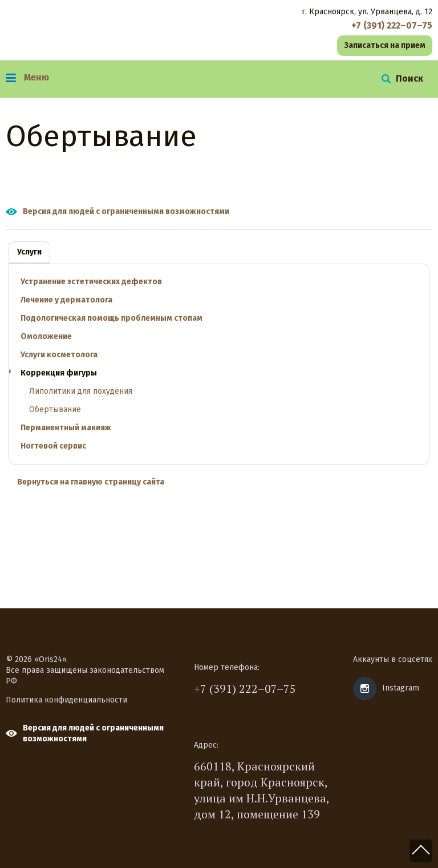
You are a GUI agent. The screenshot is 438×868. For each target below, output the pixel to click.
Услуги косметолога (59, 355)
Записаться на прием (385, 45)
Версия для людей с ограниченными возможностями (126, 211)
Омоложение (46, 336)
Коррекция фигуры (59, 373)
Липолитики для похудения (81, 391)
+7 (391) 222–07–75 (245, 689)
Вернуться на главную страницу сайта (91, 482)
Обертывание (55, 409)
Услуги (29, 252)
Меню (27, 77)
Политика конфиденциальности (66, 700)
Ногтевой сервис (53, 446)
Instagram (401, 688)
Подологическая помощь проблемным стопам (111, 318)
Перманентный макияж (66, 428)
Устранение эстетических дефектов (91, 282)
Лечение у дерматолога (66, 300)
